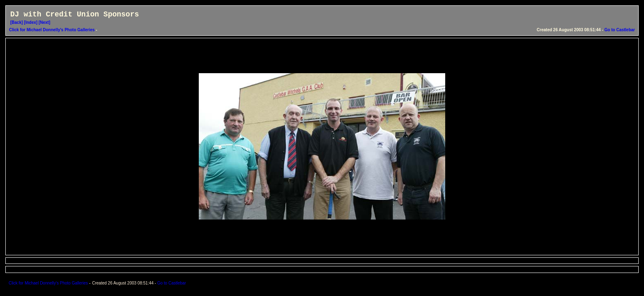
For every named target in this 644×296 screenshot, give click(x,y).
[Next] (44, 22)
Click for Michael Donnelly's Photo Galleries (52, 30)
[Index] (31, 22)
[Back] (17, 22)
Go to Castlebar (620, 30)
